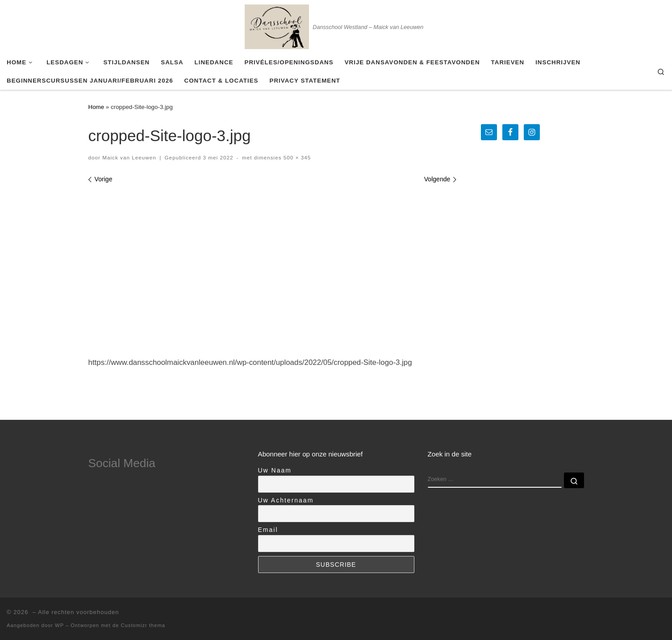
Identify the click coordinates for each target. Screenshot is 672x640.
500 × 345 (296, 157)
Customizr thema (143, 625)
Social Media (122, 463)
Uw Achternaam (286, 500)
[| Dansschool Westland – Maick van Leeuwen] (277, 25)
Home (96, 107)
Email (268, 530)
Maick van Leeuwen (129, 157)
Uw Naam (275, 470)
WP (59, 625)
